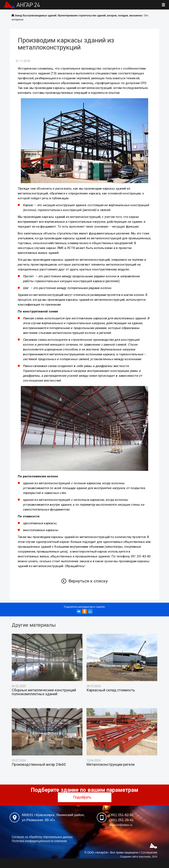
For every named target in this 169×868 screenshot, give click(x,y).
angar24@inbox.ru (121, 825)
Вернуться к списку (88, 581)
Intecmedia (145, 857)
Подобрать (85, 797)
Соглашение (149, 852)
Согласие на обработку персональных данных (42, 837)
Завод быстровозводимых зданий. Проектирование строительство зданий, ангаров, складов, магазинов (78, 16)
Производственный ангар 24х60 (39, 765)
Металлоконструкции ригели (111, 765)
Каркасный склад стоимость (111, 690)
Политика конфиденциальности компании (39, 841)
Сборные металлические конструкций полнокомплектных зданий (44, 692)
